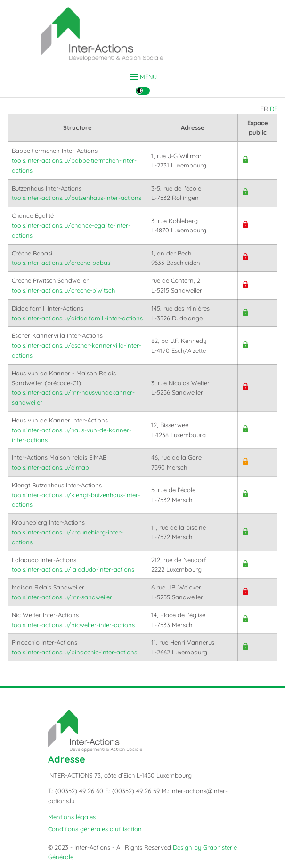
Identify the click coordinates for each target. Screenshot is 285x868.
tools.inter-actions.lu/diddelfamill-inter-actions (77, 318)
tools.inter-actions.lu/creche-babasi (62, 263)
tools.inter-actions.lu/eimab (50, 467)
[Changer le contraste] (143, 91)
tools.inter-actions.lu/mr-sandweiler (62, 597)
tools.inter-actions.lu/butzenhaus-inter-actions (77, 198)
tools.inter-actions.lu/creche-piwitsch (63, 290)
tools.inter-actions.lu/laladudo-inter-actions (73, 569)
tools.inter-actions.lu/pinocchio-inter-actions (74, 652)
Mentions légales (72, 817)
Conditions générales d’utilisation (95, 829)
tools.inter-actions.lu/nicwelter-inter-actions (73, 625)
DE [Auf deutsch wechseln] (274, 109)
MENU (143, 77)
